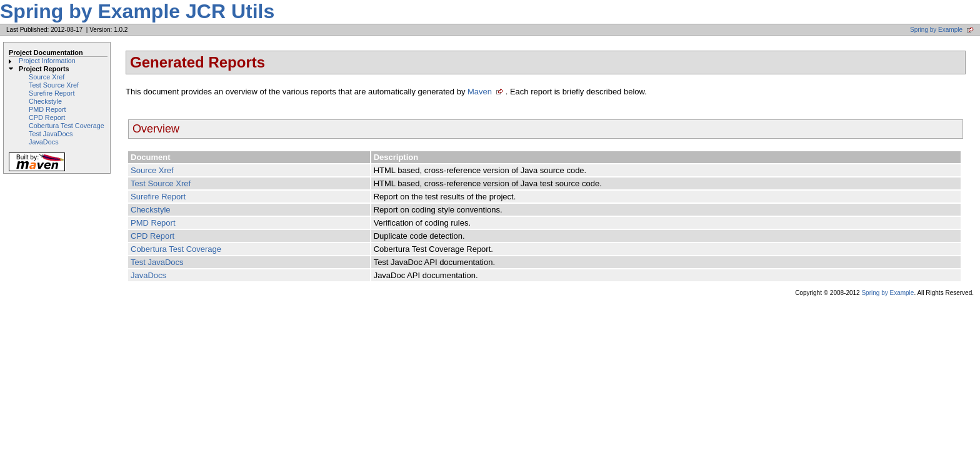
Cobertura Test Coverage (67, 126)
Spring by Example (936, 30)
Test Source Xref (54, 85)
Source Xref (47, 77)
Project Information (47, 61)
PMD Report (47, 109)
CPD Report (47, 117)
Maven (480, 92)
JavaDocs (44, 142)
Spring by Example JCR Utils (137, 11)
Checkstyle (45, 101)
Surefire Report (52, 93)
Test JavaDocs (51, 134)
